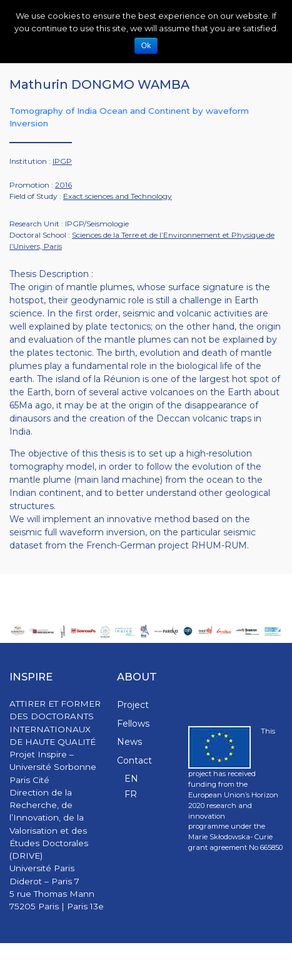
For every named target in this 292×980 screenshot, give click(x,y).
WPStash (267, 962)
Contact (134, 760)
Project (133, 705)
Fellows (133, 724)
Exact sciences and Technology (118, 196)
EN (131, 779)
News (129, 742)
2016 (63, 185)
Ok (146, 46)
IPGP (62, 161)
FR (131, 794)
